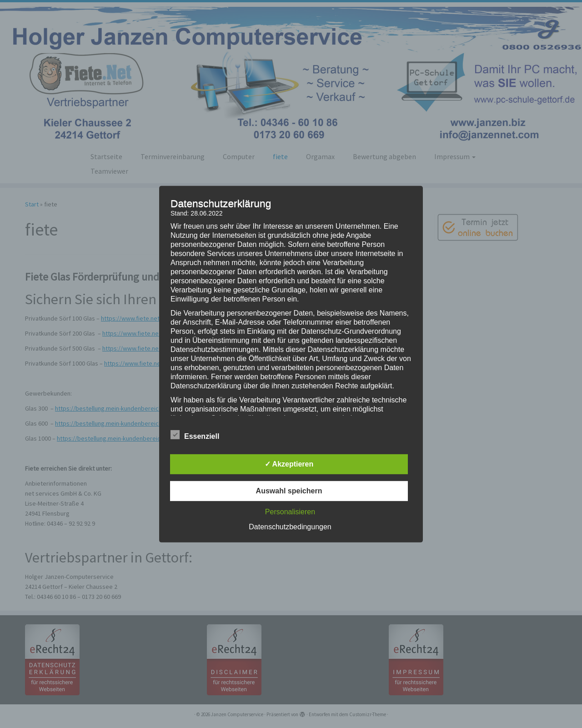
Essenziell (195, 435)
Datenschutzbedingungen (290, 527)
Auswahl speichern (289, 491)
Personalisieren (290, 512)
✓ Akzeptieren (289, 464)
